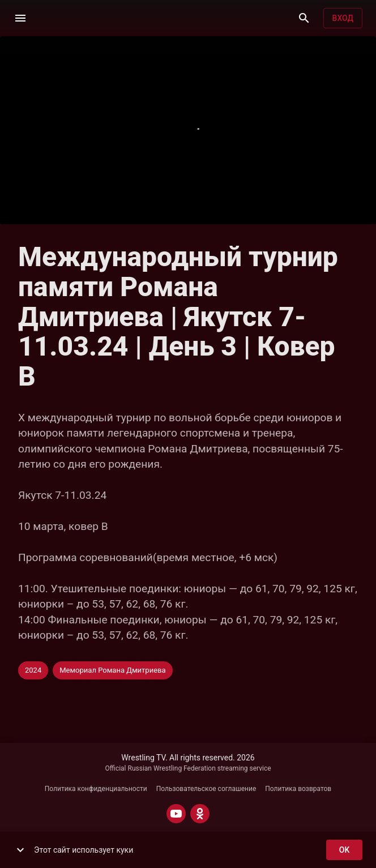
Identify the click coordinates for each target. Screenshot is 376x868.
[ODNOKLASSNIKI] (200, 814)
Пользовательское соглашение (206, 789)
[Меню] (20, 18)
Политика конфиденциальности (96, 789)
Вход (343, 18)
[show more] (20, 850)
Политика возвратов (298, 789)
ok (344, 850)
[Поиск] (304, 18)
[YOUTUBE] (176, 814)
